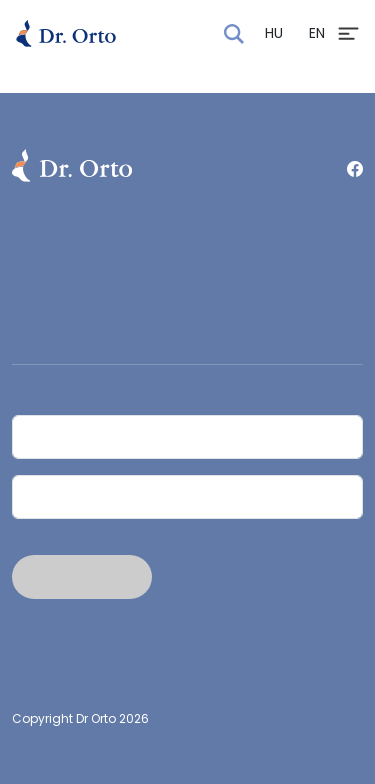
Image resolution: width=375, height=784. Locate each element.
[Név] (187, 437)
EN (317, 33)
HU (274, 33)
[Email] (187, 497)
